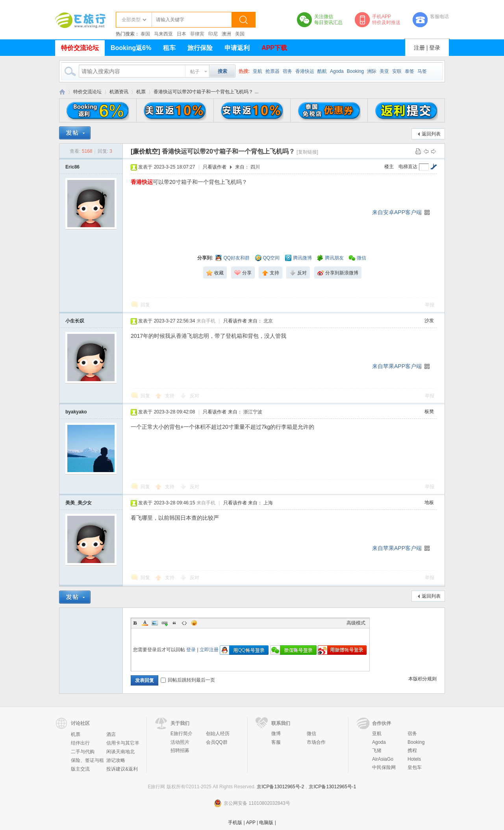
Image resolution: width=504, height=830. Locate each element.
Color (145, 623)
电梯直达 (408, 167)
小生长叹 (75, 321)
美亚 (384, 71)
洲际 (372, 71)
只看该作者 (215, 167)
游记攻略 (116, 760)
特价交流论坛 (80, 48)
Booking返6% (131, 48)
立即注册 (209, 650)
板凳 (429, 411)
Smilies (194, 623)
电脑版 (266, 823)
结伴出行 (80, 743)
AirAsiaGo (383, 759)
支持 (170, 396)
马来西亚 (163, 34)
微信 (311, 734)
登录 (435, 48)
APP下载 (274, 48)
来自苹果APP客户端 (397, 366)
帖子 (195, 72)
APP (251, 823)
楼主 (389, 167)
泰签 (409, 71)
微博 (276, 734)
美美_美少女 (79, 503)
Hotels (414, 759)
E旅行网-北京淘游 (62, 92)
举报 (430, 305)
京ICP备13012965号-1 (332, 787)
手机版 (235, 823)
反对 (195, 396)
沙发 (429, 321)
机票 (141, 92)
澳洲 (226, 34)
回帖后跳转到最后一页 (188, 680)
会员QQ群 (217, 742)
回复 (145, 305)
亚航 (258, 71)
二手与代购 (83, 752)
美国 (240, 34)
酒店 (111, 734)
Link (165, 623)
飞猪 (377, 750)
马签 (422, 71)
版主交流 (80, 769)
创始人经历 (218, 734)
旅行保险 (200, 48)
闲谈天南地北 (120, 752)
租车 (169, 48)
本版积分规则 (422, 679)
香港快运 (305, 71)
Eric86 (72, 167)
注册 (419, 48)
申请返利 (237, 48)
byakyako (76, 412)
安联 (397, 71)
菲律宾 (197, 34)
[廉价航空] (145, 151)
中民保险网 (384, 767)
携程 (412, 750)
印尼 (213, 34)
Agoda (337, 71)
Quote (174, 623)
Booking (355, 71)
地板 (429, 502)
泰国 (145, 34)
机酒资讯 (119, 92)
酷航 (322, 71)
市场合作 (316, 742)
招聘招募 (180, 750)
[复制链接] (307, 152)
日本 (182, 34)
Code (184, 623)
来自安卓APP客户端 (397, 212)
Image (155, 623)
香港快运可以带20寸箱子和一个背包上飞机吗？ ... (206, 92)
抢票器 (272, 71)
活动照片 (180, 742)
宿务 (287, 71)
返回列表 (431, 134)
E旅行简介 (182, 734)
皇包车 (415, 767)
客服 (276, 742)
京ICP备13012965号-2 (280, 787)
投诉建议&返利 (122, 769)
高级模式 (356, 623)
